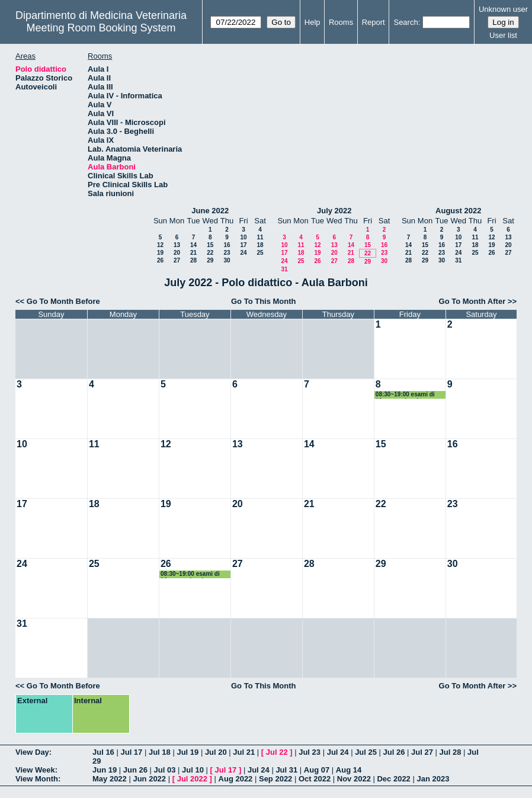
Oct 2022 (315, 779)
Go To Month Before (63, 301)
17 (243, 245)
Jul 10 (193, 770)
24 (243, 253)
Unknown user (503, 9)
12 (160, 245)
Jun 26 (135, 770)
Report (374, 22)
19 (160, 253)
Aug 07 (317, 770)
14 (193, 245)
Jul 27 (422, 752)
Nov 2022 (354, 779)
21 (193, 253)
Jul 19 (188, 752)
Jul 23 (310, 752)
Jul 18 (160, 752)
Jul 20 (216, 752)
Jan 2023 (433, 779)
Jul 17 (131, 752)
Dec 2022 (393, 779)
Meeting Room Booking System (101, 28)
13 (177, 245)
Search (406, 22)
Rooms (341, 22)
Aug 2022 (236, 779)
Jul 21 (244, 752)
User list (503, 35)
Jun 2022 (149, 779)
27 (177, 260)
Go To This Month (264, 301)
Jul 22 (277, 752)
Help (313, 22)
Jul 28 (451, 752)
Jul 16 (103, 752)
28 (193, 260)
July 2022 (334, 211)
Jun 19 (105, 770)
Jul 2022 (192, 779)
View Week (35, 770)
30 (227, 260)
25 (260, 253)
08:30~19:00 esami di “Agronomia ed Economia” (405, 395)
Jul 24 (338, 752)
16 (227, 245)
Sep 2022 (275, 779)
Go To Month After (472, 301)
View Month (37, 779)
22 (210, 253)
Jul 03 (165, 770)
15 (210, 245)
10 (243, 237)
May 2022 (110, 779)
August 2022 (458, 211)
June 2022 (210, 211)
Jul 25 (366, 752)
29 (210, 260)
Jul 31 (286, 770)
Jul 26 (394, 752)
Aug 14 (349, 770)
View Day (32, 752)
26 (160, 260)
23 (227, 253)
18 (260, 245)
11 (260, 237)
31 (284, 269)
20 (177, 253)
